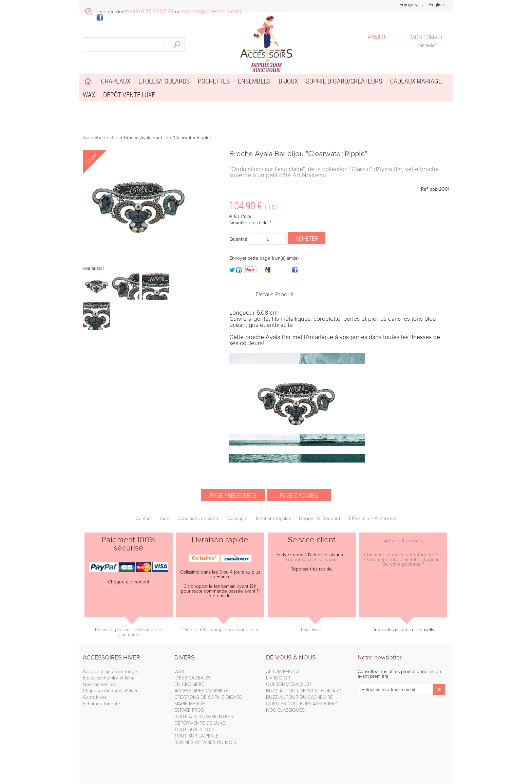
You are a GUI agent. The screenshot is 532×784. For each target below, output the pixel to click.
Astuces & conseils (403, 541)
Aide (165, 519)
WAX (179, 672)
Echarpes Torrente (101, 704)
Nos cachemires (99, 685)
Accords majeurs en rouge (110, 672)
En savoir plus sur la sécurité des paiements (129, 632)
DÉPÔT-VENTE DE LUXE (200, 723)
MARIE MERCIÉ (190, 704)
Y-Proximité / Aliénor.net (372, 519)
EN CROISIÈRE (189, 685)
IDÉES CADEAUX (192, 678)
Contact (144, 519)
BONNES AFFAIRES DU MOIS (205, 743)
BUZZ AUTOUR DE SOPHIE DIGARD (304, 691)
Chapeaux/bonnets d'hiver (110, 691)
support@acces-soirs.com (312, 560)
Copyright (238, 519)
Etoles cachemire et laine (109, 678)
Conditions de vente (198, 519)
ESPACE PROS (189, 710)
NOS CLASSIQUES (285, 710)
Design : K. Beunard (319, 519)
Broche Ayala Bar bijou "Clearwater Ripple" (298, 154)
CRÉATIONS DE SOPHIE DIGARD (208, 697)
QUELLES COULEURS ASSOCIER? (301, 704)
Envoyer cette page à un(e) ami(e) (264, 258)
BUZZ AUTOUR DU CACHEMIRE (299, 697)
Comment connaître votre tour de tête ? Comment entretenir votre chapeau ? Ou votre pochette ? (403, 560)
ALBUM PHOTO (283, 672)
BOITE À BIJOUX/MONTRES (204, 717)
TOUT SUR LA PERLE (196, 736)
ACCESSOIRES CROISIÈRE (201, 691)
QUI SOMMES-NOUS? (289, 685)
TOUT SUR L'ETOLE (195, 730)
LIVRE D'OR (278, 678)
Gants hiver (94, 697)
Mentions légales (273, 519)
